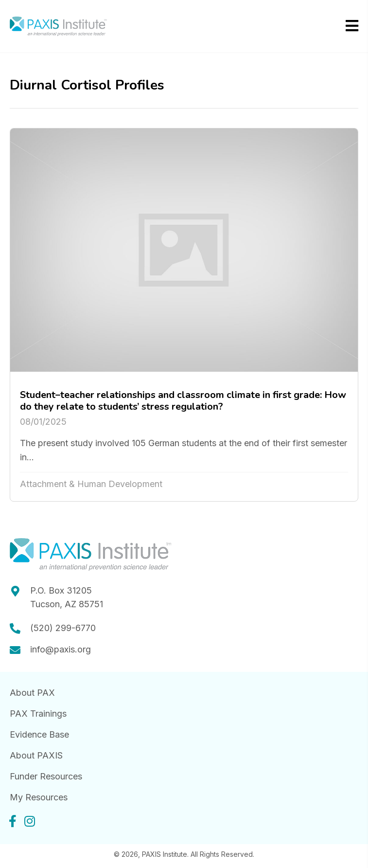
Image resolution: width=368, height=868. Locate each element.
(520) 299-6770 (63, 628)
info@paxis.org (61, 649)
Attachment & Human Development (91, 484)
